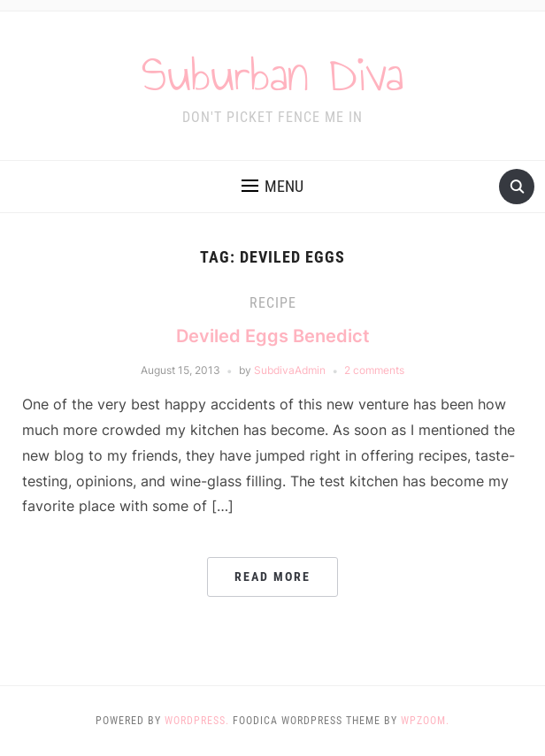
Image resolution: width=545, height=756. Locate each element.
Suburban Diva (272, 74)
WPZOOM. (425, 721)
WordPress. (197, 721)
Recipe (273, 303)
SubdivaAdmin (290, 370)
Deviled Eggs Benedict (273, 336)
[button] (272, 187)
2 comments (374, 370)
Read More (272, 577)
